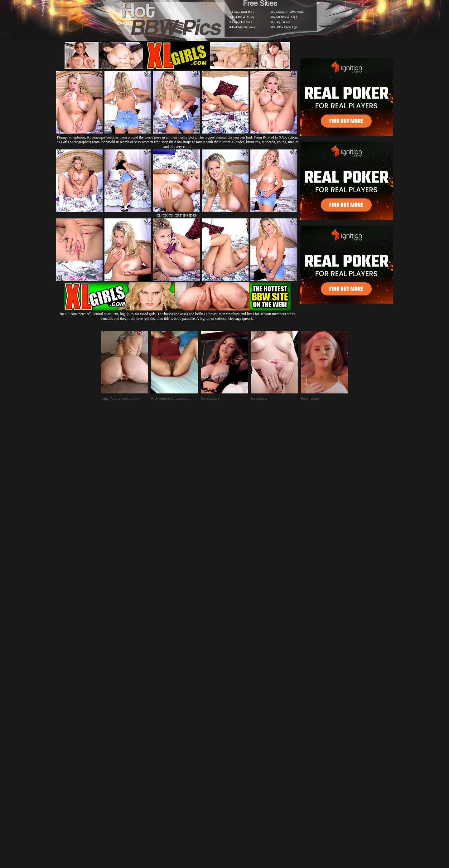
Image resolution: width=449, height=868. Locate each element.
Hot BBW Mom (243, 17)
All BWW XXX (287, 17)
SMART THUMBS (236, 717)
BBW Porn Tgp (286, 27)
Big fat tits (283, 22)
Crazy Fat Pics (242, 22)
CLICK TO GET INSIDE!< (177, 216)
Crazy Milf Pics (243, 12)
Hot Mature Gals (244, 27)
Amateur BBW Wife (290, 12)
